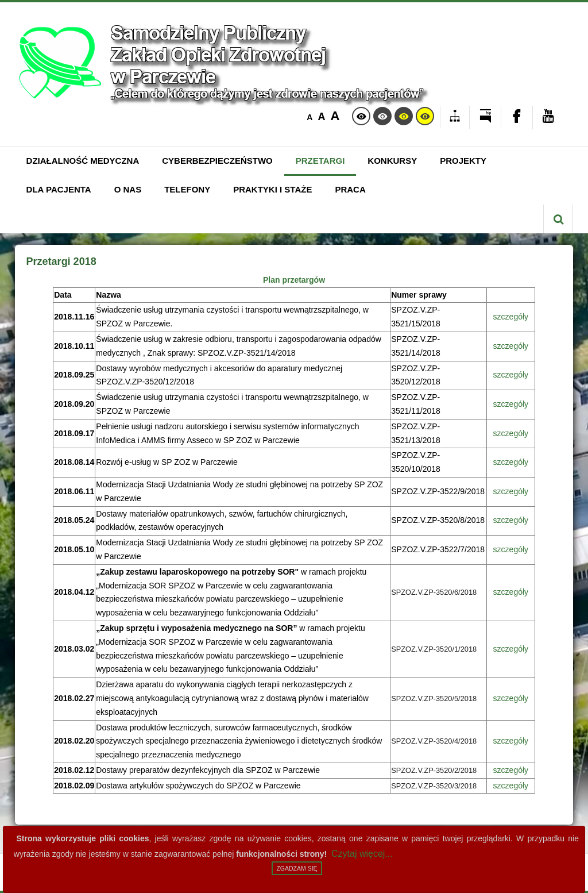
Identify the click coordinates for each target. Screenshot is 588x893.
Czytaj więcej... (362, 854)
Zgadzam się (297, 868)
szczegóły (511, 317)
